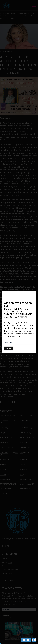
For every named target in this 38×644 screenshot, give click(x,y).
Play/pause (29, 640)
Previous (23, 640)
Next (34, 640)
